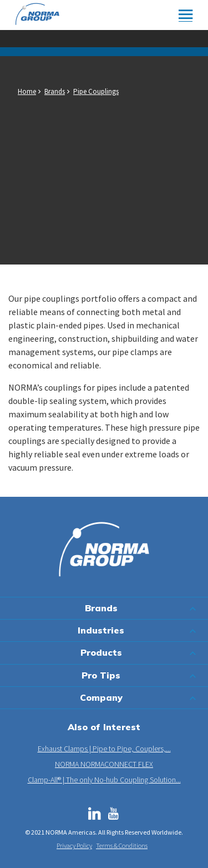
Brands (55, 91)
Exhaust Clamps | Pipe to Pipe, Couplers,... (104, 749)
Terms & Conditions (122, 845)
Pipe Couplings (96, 91)
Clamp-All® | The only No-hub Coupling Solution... (104, 780)
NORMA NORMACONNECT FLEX (104, 764)
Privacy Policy (74, 845)
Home (27, 91)
